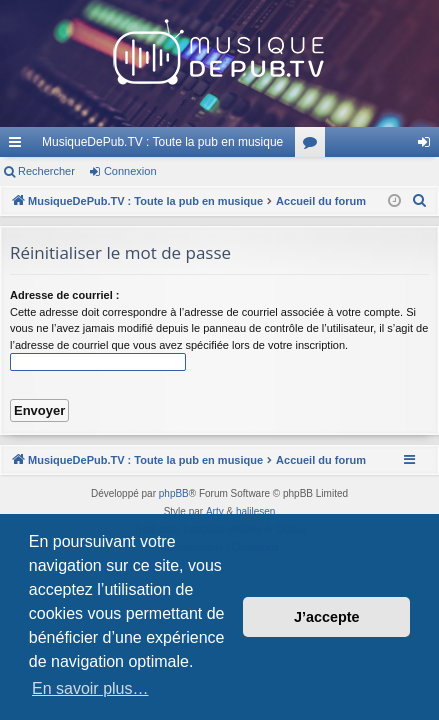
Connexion (130, 171)
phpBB (174, 493)
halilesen (255, 511)
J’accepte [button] (327, 617)
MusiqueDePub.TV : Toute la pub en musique (162, 142)
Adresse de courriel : (64, 295)
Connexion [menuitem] (428, 146)
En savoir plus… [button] (90, 688)
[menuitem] (420, 201)
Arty (215, 511)
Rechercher (46, 171)
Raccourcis (19, 146)
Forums (314, 146)
